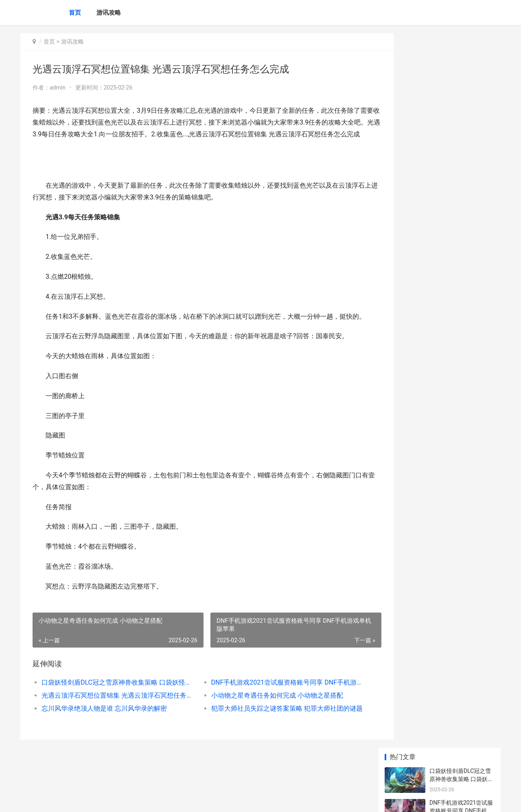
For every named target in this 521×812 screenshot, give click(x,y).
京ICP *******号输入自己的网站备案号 (147, 799)
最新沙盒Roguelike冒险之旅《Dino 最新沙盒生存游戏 (462, 346)
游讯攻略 (109, 13)
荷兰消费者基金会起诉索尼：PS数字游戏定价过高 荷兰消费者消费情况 (461, 283)
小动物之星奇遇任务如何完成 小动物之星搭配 (265, 719)
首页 (75, 13)
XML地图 (199, 799)
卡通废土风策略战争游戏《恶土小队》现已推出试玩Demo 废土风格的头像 (461, 410)
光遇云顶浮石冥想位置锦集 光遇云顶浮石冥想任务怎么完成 (113, 719)
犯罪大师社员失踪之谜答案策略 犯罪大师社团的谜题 (270, 732)
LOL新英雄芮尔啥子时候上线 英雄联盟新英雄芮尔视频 (461, 564)
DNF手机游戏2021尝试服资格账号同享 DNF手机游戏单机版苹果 (270, 706)
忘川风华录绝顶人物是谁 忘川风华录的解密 (104, 732)
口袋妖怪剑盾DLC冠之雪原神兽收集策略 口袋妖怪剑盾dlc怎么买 (113, 706)
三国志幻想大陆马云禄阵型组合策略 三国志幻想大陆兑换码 (461, 469)
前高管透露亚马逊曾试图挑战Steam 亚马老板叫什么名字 (461, 314)
